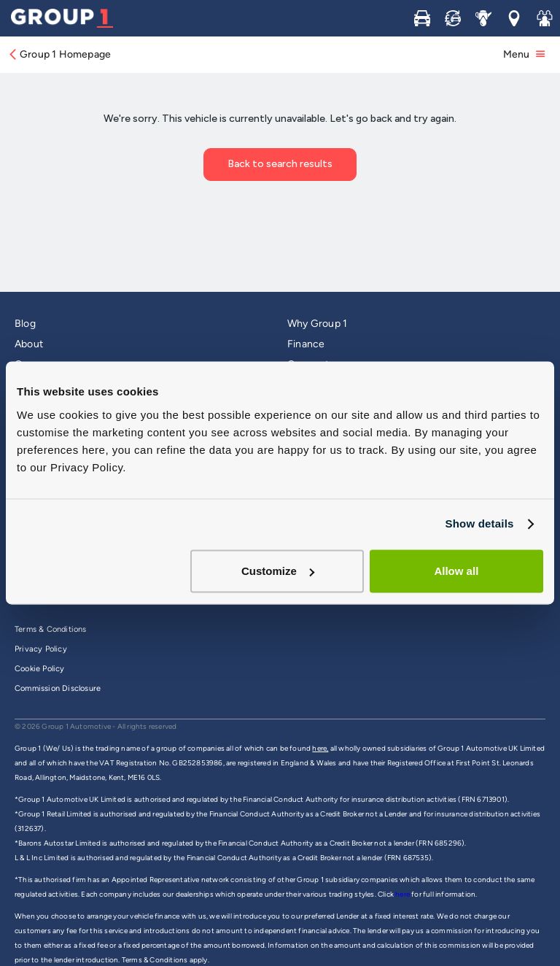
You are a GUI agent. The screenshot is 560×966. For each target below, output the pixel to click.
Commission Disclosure (58, 688)
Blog (25, 324)
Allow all (456, 571)
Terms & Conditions (51, 629)
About (29, 344)
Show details (479, 523)
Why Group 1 (317, 324)
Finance (306, 344)
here (403, 894)
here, (320, 748)
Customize (278, 571)
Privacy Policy (41, 649)
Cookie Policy (40, 669)
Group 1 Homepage (59, 54)
